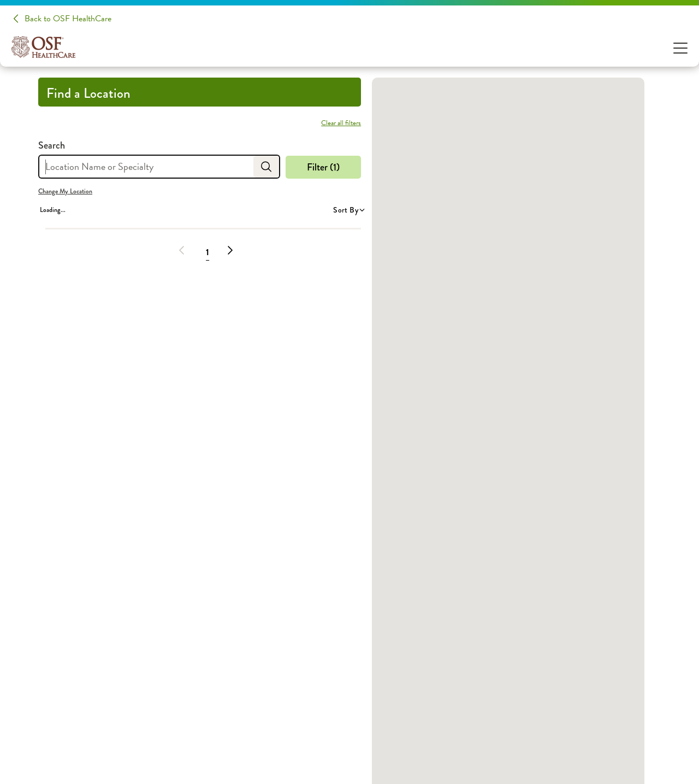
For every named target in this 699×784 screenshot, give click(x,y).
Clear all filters (341, 123)
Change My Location (65, 191)
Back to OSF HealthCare (68, 19)
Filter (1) (323, 167)
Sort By (348, 210)
